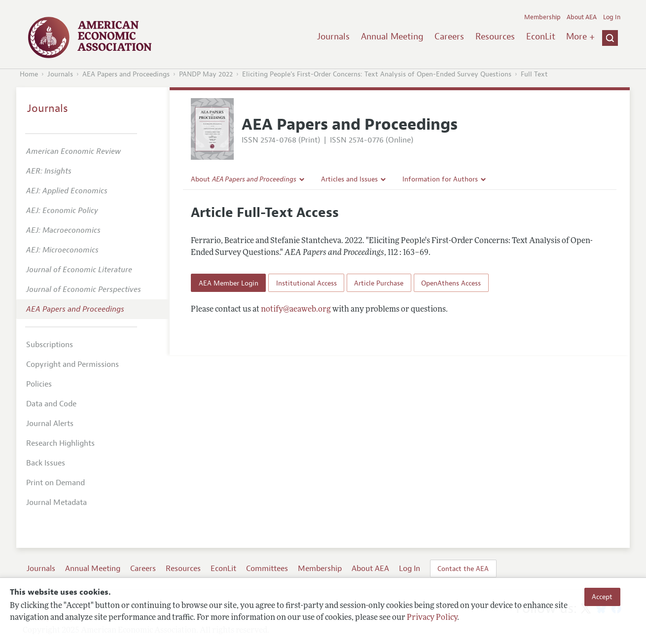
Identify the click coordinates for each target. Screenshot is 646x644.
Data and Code (51, 404)
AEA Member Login (229, 283)
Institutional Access (306, 283)
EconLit (541, 36)
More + (580, 36)
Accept (602, 597)
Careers (449, 36)
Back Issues (46, 463)
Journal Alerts (50, 424)
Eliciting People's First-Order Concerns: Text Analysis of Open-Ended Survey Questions (377, 74)
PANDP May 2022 (206, 74)
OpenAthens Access (451, 283)
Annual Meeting (392, 36)
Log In (612, 17)
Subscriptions (50, 345)
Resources (495, 36)
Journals (333, 36)
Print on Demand (55, 483)
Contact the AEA (463, 569)
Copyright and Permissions (72, 364)
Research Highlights (60, 443)
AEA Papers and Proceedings (126, 74)
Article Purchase (379, 283)
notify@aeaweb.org (296, 310)
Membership (542, 17)
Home (29, 74)
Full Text (534, 74)
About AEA (582, 17)
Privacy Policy (432, 618)
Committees (267, 569)
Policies (39, 384)
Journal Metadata (56, 502)
